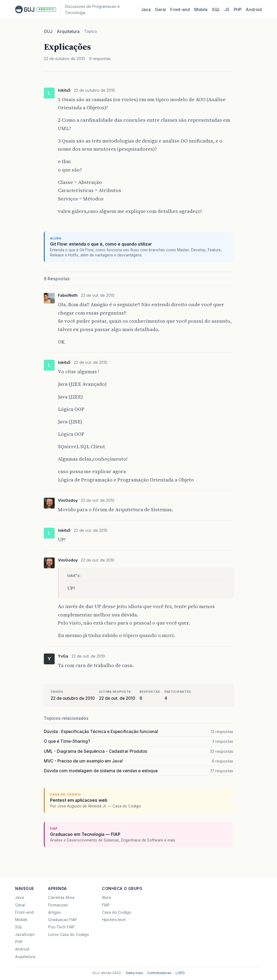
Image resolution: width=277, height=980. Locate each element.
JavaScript (25, 934)
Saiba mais (134, 973)
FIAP (106, 905)
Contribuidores (159, 973)
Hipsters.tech (114, 920)
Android (254, 10)
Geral (160, 10)
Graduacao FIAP (63, 920)
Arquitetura (68, 32)
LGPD (180, 973)
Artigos (55, 912)
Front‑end (180, 10)
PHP (238, 10)
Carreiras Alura (61, 897)
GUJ (48, 32)
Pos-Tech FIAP (61, 927)
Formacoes (58, 905)
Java (146, 10)
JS (227, 10)
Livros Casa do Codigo (69, 934)
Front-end (24, 912)
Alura (106, 897)
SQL (216, 10)
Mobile (201, 10)
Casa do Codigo (117, 912)
